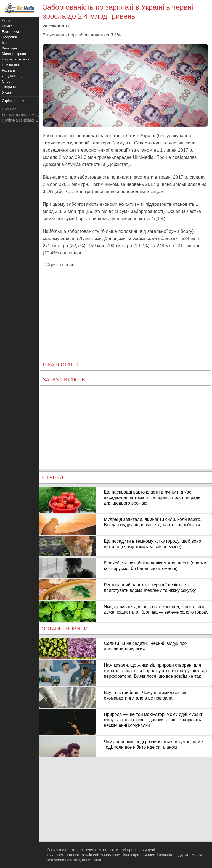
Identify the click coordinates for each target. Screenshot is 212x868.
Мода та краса (14, 54)
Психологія (11, 65)
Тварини (9, 87)
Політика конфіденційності (26, 120)
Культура (9, 48)
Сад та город (13, 76)
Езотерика (10, 32)
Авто (6, 21)
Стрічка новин (60, 265)
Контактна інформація (22, 115)
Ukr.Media (143, 157)
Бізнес (7, 26)
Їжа (5, 43)
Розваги (8, 70)
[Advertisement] (125, 309)
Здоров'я (9, 37)
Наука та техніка (16, 59)
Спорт (7, 81)
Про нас (9, 109)
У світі (7, 92)
